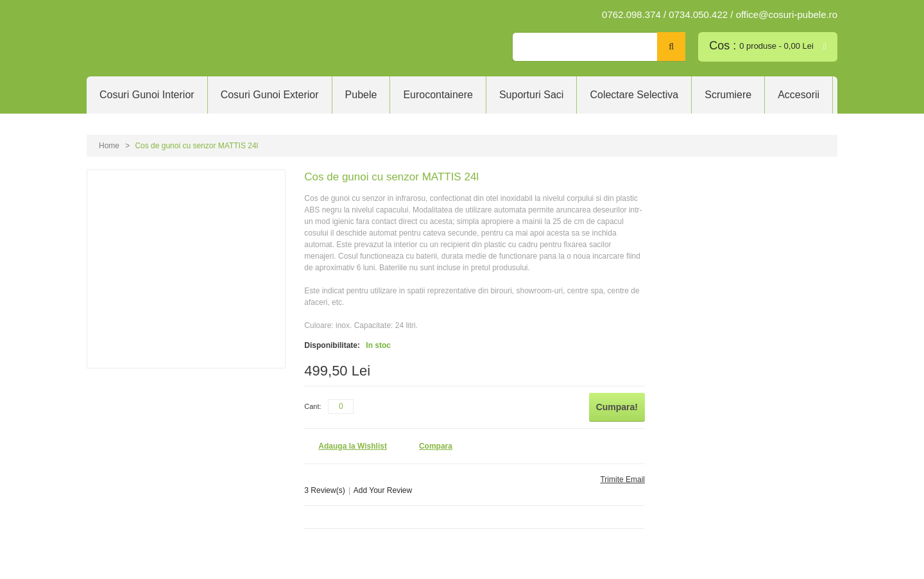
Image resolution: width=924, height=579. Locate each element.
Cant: (312, 406)
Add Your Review (383, 490)
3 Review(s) (324, 490)
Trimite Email (622, 480)
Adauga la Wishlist (353, 446)
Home (109, 146)
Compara (436, 446)
